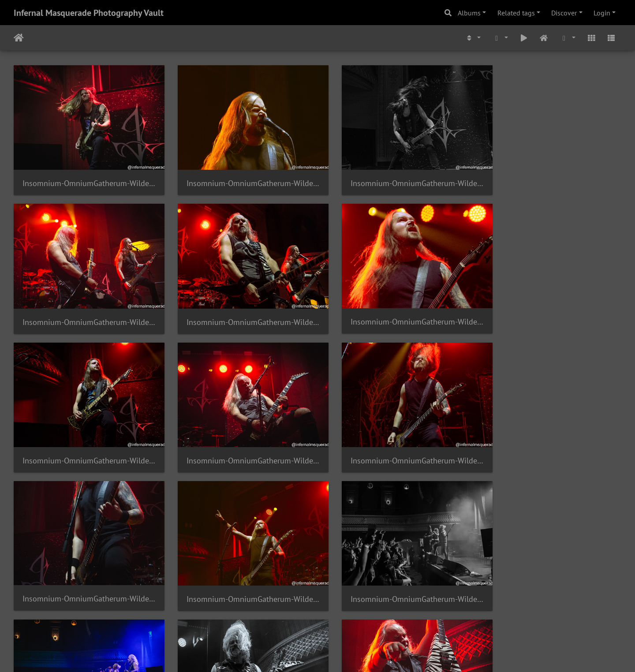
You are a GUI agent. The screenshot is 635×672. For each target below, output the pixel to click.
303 (365, 620)
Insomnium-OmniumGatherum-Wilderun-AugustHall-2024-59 (550, 310)
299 (261, 620)
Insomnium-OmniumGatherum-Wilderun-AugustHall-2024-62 (85, 310)
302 (339, 620)
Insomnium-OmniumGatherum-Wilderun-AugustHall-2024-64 (395, 177)
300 (287, 620)
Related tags (516, 13)
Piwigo (336, 653)
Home (19, 38)
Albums (469, 13)
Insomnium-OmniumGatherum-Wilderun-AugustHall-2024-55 (550, 442)
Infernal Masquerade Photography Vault (89, 13)
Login (602, 13)
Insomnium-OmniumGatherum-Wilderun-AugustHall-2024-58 (85, 442)
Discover (564, 13)
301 (313, 620)
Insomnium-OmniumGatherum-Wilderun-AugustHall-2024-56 (395, 442)
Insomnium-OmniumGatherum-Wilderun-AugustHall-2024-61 (240, 309)
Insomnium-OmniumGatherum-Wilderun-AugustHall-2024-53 (240, 575)
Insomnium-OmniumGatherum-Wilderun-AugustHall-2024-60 (395, 310)
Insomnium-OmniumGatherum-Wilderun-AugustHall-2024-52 (395, 574)
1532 (415, 620)
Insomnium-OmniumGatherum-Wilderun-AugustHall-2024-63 (550, 177)
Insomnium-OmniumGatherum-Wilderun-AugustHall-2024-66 (85, 177)
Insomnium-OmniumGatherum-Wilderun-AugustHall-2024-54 (85, 575)
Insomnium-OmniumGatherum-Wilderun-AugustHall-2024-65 (240, 177)
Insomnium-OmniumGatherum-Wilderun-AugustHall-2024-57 (240, 442)
